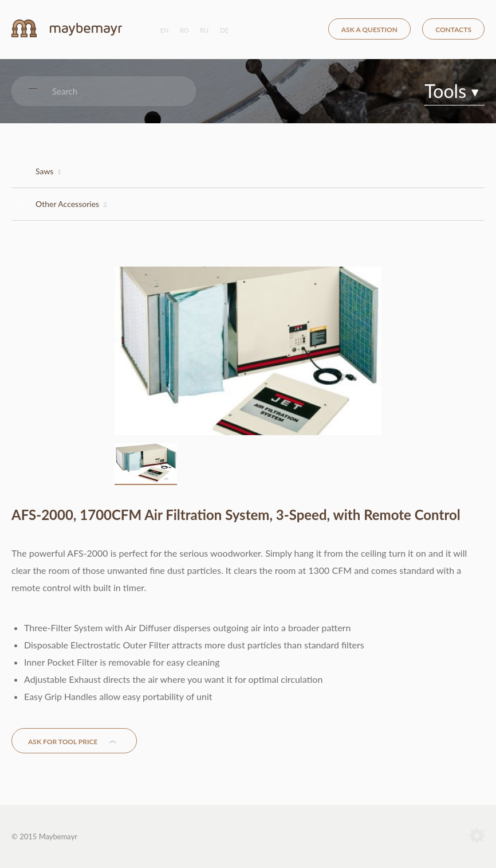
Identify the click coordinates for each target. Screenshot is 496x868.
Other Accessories (71, 204)
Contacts (453, 30)
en (165, 30)
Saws (48, 171)
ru (204, 30)
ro (184, 30)
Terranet (477, 836)
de (224, 30)
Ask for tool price (63, 742)
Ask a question (369, 30)
